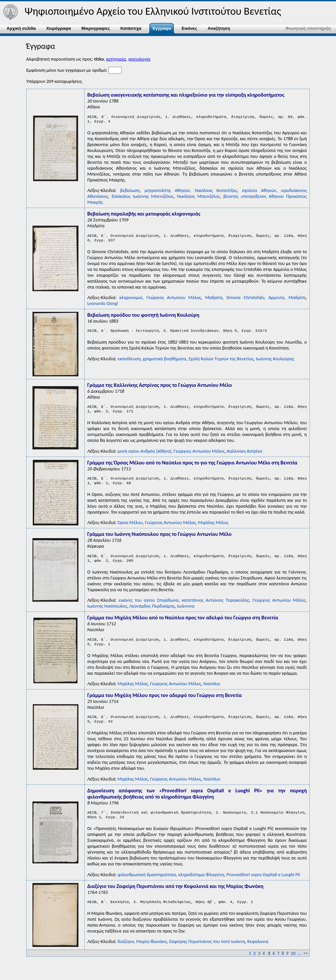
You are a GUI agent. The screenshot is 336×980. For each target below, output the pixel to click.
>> (305, 964)
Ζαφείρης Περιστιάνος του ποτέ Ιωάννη (207, 952)
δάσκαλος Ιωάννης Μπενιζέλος (143, 198)
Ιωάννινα (186, 612)
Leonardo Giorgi (103, 306)
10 (293, 964)
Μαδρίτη (214, 300)
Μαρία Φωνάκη (151, 952)
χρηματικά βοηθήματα (164, 362)
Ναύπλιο (212, 691)
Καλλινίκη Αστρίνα (244, 455)
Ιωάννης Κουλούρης (275, 362)
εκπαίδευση (129, 362)
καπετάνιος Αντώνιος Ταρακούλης (216, 607)
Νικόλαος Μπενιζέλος (199, 198)
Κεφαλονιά (258, 952)
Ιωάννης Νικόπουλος (107, 612)
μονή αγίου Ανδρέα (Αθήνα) (144, 455)
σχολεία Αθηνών (259, 192)
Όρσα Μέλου (130, 528)
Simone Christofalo (245, 300)
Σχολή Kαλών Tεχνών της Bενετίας (221, 362)
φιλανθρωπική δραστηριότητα (147, 885)
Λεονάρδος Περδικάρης (152, 612)
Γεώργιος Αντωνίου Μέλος (174, 300)
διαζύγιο (126, 952)
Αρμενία (276, 300)
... (299, 964)
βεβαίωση (130, 192)
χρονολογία (139, 59)
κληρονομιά (131, 300)
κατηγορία (116, 59)
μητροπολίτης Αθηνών (167, 192)
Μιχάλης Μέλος (213, 528)
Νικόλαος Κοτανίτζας (216, 192)
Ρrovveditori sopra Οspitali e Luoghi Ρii (263, 885)
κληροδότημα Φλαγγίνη (201, 885)
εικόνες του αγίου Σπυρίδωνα (148, 607)
